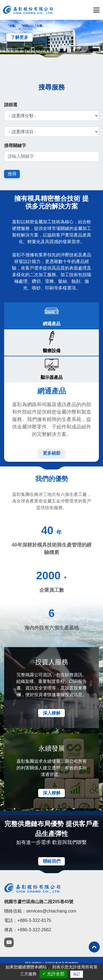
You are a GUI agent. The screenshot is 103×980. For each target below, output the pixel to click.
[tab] (51, 316)
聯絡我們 (52, 861)
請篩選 (11, 105)
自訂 (77, 974)
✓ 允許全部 (53, 974)
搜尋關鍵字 (15, 146)
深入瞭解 (52, 713)
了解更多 (20, 37)
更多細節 (52, 453)
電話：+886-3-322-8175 (28, 920)
